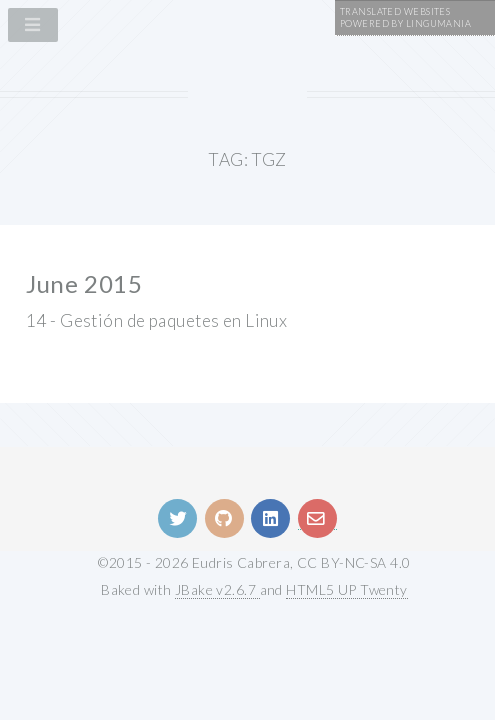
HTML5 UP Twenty (347, 589)
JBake (217, 589)
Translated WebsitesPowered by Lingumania (405, 17)
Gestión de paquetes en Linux (173, 320)
